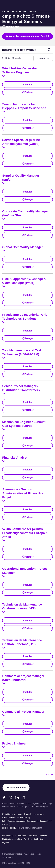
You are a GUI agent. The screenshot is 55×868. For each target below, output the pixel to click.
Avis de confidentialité (38, 836)
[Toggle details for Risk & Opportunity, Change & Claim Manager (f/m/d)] (4, 286)
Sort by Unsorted (42, 58)
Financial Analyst (15, 458)
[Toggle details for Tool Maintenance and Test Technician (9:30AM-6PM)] (4, 358)
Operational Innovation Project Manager (25, 571)
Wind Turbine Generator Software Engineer (20, 70)
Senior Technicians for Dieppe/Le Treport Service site (24, 106)
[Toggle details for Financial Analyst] (4, 461)
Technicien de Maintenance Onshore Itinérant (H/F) (22, 606)
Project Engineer (14, 743)
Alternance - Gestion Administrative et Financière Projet (23, 493)
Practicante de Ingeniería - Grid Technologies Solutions (25, 317)
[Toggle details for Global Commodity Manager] (4, 251)
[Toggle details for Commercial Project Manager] (4, 715)
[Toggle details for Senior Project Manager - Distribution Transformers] (4, 394)
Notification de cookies (12, 839)
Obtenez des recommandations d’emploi (28, 36)
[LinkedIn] (17, 798)
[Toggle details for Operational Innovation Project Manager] (4, 576)
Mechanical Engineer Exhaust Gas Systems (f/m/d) (24, 424)
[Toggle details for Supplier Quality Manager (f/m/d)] (4, 183)
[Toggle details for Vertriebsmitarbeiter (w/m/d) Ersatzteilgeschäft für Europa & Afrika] (4, 540)
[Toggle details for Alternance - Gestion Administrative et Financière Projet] (4, 501)
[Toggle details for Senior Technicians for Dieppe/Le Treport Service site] (4, 112)
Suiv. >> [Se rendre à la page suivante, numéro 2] (49, 774)
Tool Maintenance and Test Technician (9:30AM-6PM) (22, 352)
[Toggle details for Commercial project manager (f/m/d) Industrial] (4, 683)
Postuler (27, 85)
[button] (27, 92)
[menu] (51, 6)
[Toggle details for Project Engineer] (4, 747)
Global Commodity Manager (23, 247)
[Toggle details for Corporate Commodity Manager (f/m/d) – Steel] (4, 219)
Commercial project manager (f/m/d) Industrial (23, 678)
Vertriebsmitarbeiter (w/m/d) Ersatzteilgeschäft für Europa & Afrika (25, 533)
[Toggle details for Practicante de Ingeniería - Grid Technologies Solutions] (4, 322)
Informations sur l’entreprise (14, 836)
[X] (11, 798)
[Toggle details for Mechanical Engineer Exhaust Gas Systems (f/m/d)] (4, 429)
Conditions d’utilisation (34, 839)
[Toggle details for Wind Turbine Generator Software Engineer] (4, 76)
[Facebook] (4, 798)
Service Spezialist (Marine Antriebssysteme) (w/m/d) (21, 142)
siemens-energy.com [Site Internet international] (11, 828)
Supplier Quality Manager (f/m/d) (21, 178)
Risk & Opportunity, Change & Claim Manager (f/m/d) (24, 281)
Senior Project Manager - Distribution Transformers (21, 388)
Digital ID (6, 842)
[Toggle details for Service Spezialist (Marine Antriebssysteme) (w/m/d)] (4, 147)
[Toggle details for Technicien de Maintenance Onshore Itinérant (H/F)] (4, 612)
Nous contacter (18, 788)
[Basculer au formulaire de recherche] (49, 50)
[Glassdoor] (24, 798)
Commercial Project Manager (23, 712)
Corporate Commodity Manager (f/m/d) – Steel (25, 213)
